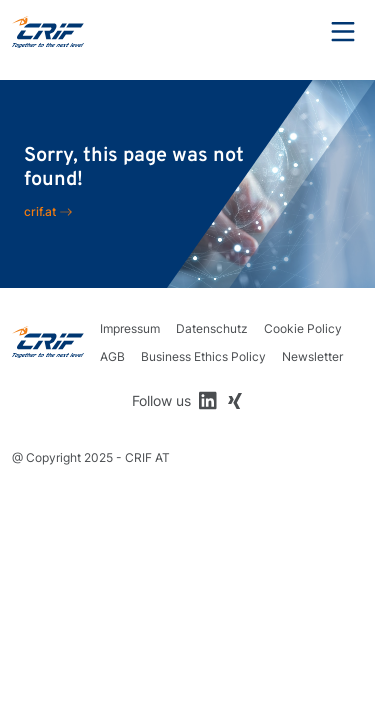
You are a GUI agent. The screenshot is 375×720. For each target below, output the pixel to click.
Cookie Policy (303, 328)
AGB (112, 356)
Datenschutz (212, 328)
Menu (343, 32)
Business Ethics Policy (203, 356)
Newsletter (312, 356)
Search (288, 32)
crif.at (40, 211)
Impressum (130, 328)
